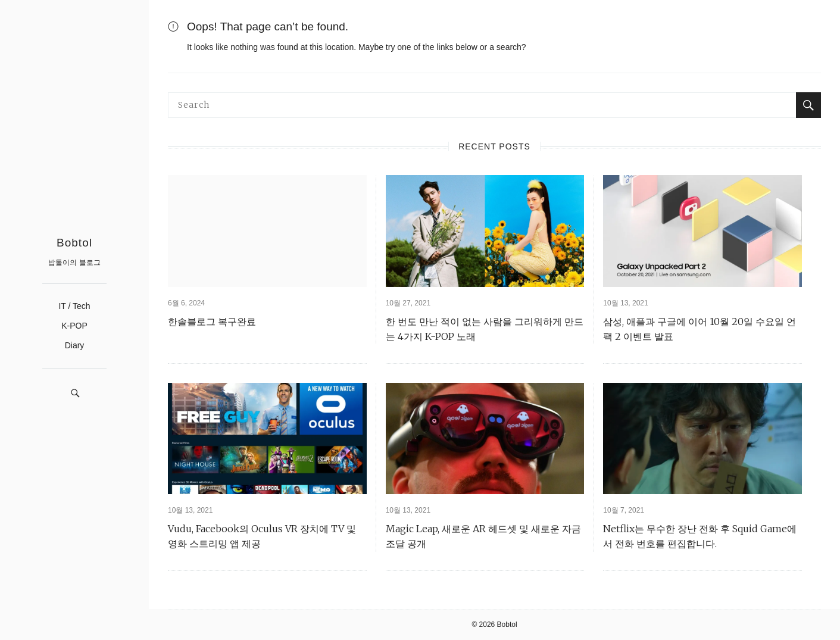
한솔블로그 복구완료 (212, 321)
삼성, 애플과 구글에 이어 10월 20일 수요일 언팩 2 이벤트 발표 (700, 329)
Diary (75, 345)
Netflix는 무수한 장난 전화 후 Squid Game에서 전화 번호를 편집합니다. (700, 536)
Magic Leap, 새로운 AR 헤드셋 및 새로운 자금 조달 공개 (483, 536)
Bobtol (74, 243)
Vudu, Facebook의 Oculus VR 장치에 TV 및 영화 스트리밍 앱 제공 (262, 536)
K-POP (74, 326)
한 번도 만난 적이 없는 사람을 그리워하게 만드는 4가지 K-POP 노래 (485, 329)
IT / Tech (74, 306)
